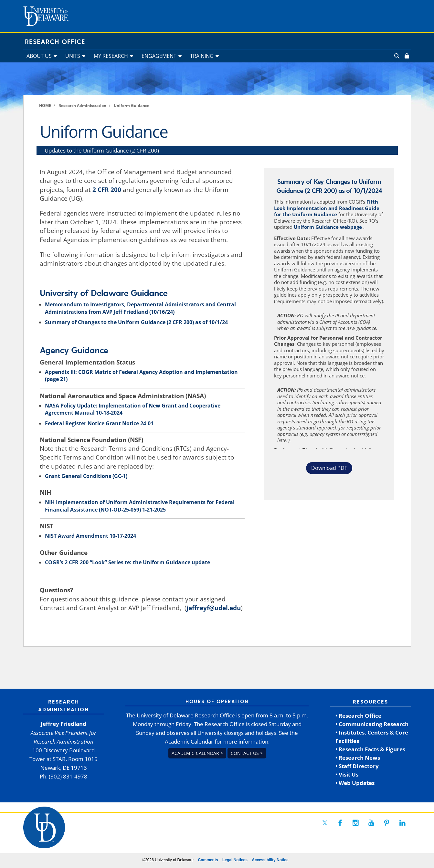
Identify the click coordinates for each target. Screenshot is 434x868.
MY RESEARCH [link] (111, 56)
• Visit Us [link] (347, 774)
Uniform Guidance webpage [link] (328, 227)
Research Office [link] (55, 42)
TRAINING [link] (202, 56)
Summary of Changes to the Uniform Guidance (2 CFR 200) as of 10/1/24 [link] (136, 322)
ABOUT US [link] (39, 56)
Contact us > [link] (247, 753)
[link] (406, 56)
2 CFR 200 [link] (107, 190)
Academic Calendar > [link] (197, 753)
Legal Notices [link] (235, 860)
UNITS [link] (73, 56)
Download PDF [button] (329, 468)
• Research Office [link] (358, 716)
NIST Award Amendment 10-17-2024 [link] (90, 536)
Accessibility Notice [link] (270, 860)
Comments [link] (208, 860)
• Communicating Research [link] (372, 724)
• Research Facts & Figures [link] (370, 749)
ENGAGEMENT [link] (159, 56)
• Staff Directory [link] (357, 766)
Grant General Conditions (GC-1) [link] (86, 476)
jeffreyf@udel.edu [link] (214, 608)
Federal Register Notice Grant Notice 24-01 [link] (99, 423)
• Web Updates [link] (355, 783)
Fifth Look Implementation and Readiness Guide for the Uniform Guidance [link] (327, 208)
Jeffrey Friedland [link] (64, 724)
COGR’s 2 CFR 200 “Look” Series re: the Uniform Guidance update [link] (127, 562)
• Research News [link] (358, 758)
